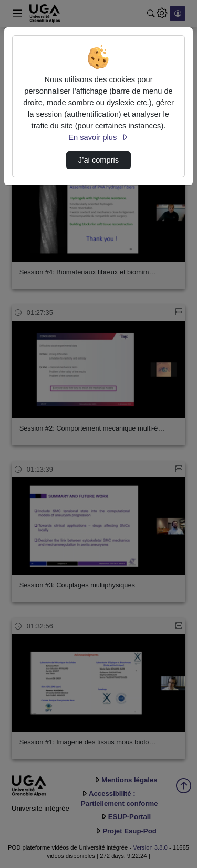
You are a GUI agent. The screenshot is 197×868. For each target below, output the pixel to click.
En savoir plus (98, 137)
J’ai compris (98, 160)
